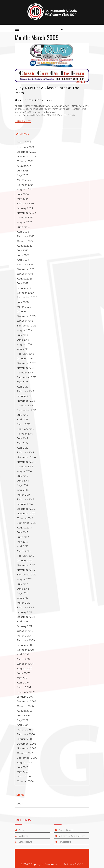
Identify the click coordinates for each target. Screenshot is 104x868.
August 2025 (25, 166)
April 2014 (23, 490)
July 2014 (22, 476)
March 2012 (24, 603)
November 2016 (26, 401)
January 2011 (24, 626)
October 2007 (25, 664)
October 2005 (25, 753)
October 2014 (25, 467)
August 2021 (24, 279)
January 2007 (25, 697)
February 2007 (26, 692)
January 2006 (25, 739)
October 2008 (25, 650)
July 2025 (23, 171)
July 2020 (23, 302)
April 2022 (23, 260)
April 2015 (23, 448)
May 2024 (23, 199)
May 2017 (22, 382)
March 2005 (24, 777)
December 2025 (27, 152)
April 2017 (23, 387)
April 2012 (23, 598)
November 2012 (26, 570)
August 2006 (25, 711)
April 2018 (23, 349)
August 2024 (25, 189)
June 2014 (23, 481)
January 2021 (25, 288)
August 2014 (24, 471)
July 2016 (22, 415)
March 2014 (24, 495)
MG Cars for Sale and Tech (72, 836)
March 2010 (24, 636)
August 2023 (25, 222)
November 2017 (26, 368)
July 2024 (23, 194)
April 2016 (23, 420)
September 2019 (27, 326)
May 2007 (23, 678)
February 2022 (26, 265)
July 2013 (22, 532)
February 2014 (25, 499)
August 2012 (24, 579)
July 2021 (22, 283)
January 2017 (25, 396)
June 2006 (23, 716)
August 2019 (24, 330)
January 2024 (25, 208)
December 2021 (26, 269)
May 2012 (22, 593)
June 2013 (23, 537)
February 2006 (26, 734)
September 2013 (27, 523)
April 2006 (23, 725)
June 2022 (23, 255)
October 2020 (25, 293)
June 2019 (23, 340)
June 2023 (23, 227)
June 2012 (23, 589)
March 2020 (24, 307)
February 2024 (26, 204)
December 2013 (26, 509)
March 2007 (24, 687)
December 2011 (26, 617)
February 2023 (26, 236)
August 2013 (24, 528)
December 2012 (26, 565)
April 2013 (23, 546)
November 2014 (26, 462)
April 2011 (22, 622)
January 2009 (25, 645)
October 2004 (25, 781)
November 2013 (26, 514)
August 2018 (24, 344)
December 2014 (26, 457)
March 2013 (24, 551)
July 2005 (23, 767)
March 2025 (24, 180)
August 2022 (25, 246)
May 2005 (23, 772)
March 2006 (24, 730)
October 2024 (25, 185)
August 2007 (25, 669)
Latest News (25, 842)
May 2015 (22, 443)
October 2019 (25, 321)
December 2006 (27, 701)
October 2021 (25, 274)
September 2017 (27, 377)
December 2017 (26, 363)
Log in (21, 804)
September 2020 (27, 297)
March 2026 (24, 142)
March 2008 (24, 659)
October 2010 (25, 631)
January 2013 (25, 561)
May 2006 (23, 720)
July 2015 (22, 438)
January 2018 (25, 359)
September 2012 (27, 575)
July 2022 (23, 251)
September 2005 (27, 758)
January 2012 (25, 612)
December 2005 (27, 744)
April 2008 (23, 654)
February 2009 (26, 640)
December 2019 (26, 316)
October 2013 (25, 518)
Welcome (24, 836)
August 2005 (25, 763)
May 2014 (22, 485)
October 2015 (25, 434)
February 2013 (25, 556)
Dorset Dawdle (66, 830)
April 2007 (23, 683)
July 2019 (22, 335)
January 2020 (25, 312)
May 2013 (22, 542)
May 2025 (23, 175)
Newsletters (65, 842)
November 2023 (27, 213)
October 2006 (25, 706)
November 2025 (27, 157)
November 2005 (27, 748)
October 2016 (25, 406)
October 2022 (25, 241)
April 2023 (23, 232)
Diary (22, 830)
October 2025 (25, 161)
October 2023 (25, 218)
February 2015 (25, 452)
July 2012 (22, 584)
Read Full (23, 121)
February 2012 (25, 608)
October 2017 (25, 373)
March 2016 (24, 424)
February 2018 (26, 354)
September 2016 (27, 410)
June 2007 (23, 673)
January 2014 (25, 504)
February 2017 (25, 391)
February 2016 (25, 429)
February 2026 (26, 147)
